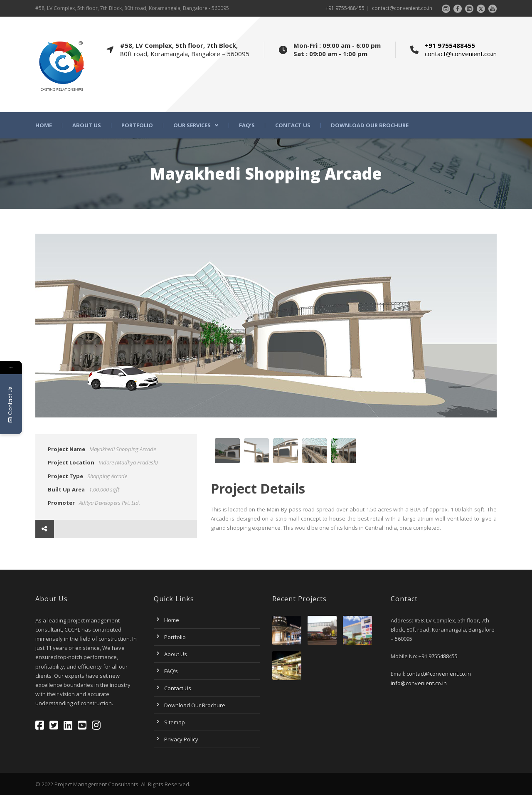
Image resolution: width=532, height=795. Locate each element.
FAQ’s (247, 125)
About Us (87, 125)
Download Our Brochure (370, 125)
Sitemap (175, 722)
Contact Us (293, 125)
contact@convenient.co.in (402, 8)
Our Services (192, 125)
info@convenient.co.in (419, 683)
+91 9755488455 (345, 8)
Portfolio (137, 125)
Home (44, 125)
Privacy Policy (181, 739)
